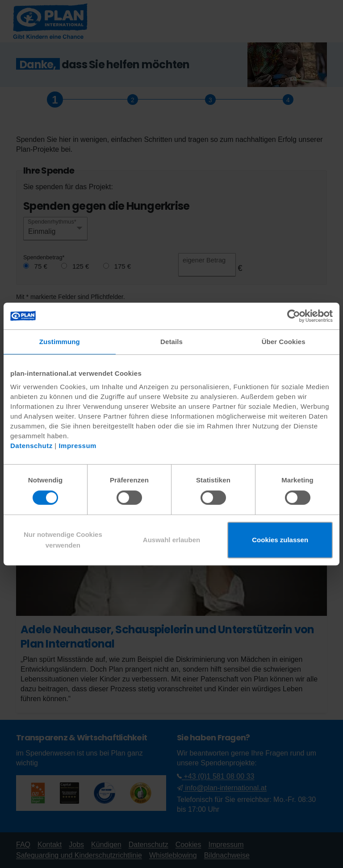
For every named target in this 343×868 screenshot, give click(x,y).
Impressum (77, 446)
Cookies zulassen (280, 540)
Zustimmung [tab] (60, 342)
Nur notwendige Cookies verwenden (63, 540)
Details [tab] (171, 342)
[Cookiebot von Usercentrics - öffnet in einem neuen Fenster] (294, 316)
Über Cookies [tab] (284, 342)
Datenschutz (31, 446)
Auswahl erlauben (171, 540)
